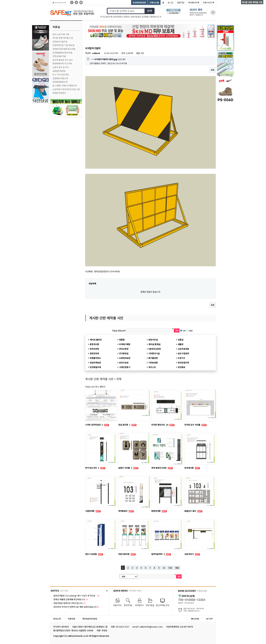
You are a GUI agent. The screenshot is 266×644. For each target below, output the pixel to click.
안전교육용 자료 (59, 56)
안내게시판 (189, 468)
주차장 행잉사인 (160, 425)
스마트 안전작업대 (94, 425)
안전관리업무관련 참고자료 (64, 49)
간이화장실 (124, 353)
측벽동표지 (123, 511)
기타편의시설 (154, 353)
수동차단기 (189, 554)
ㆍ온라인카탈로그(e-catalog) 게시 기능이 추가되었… (74, 596)
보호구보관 (124, 362)
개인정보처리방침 (90, 619)
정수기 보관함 (91, 554)
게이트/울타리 (96, 340)
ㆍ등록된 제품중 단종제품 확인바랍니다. (68, 599)
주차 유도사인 (92, 468)
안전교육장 (124, 349)
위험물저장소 (95, 358)
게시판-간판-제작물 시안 (63, 38)
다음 (170, 568)
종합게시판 (94, 344)
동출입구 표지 (191, 511)
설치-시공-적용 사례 (61, 34)
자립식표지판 (124, 554)
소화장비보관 (125, 358)
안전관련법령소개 (60, 82)
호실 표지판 (125, 425)
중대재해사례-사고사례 (62, 63)
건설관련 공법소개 (60, 78)
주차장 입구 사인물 (193, 425)
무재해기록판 (125, 344)
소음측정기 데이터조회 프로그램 (66, 89)
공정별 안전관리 (59, 93)
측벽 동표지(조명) (159, 468)
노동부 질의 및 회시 (61, 67)
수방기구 (182, 358)
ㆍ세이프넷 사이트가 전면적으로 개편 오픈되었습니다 (74, 607)
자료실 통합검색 (119, 331)
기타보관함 (153, 362)
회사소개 (57, 619)
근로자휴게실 (183, 349)
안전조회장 (94, 349)
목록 (213, 70)
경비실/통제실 (154, 344)
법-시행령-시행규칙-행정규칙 (65, 85)
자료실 (56, 27)
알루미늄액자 (158, 554)
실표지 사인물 (125, 468)
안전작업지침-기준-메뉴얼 (63, 45)
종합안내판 (156, 511)
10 (164, 568)
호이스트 (152, 367)
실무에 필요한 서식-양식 (63, 60)
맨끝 (177, 568)
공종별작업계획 (59, 71)
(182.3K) (106, 59)
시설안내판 (90, 511)
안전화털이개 (95, 367)
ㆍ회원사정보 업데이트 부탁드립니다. (67, 603)
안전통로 (182, 367)
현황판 (122, 340)
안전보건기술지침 (60, 42)
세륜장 (181, 344)
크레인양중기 (125, 367)
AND (191, 331)
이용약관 (71, 619)
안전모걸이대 (183, 362)
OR (184, 331)
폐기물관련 (153, 358)
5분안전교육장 (155, 349)
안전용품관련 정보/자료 (62, 53)
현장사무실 (153, 340)
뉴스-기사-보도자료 (61, 74)
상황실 (181, 340)
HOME (195, 619)
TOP (209, 619)
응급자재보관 (95, 362)
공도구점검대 (183, 353)
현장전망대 (94, 353)
